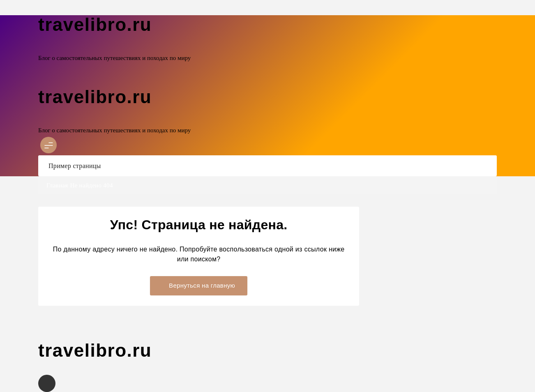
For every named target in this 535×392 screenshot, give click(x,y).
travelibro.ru (95, 24)
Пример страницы (75, 166)
